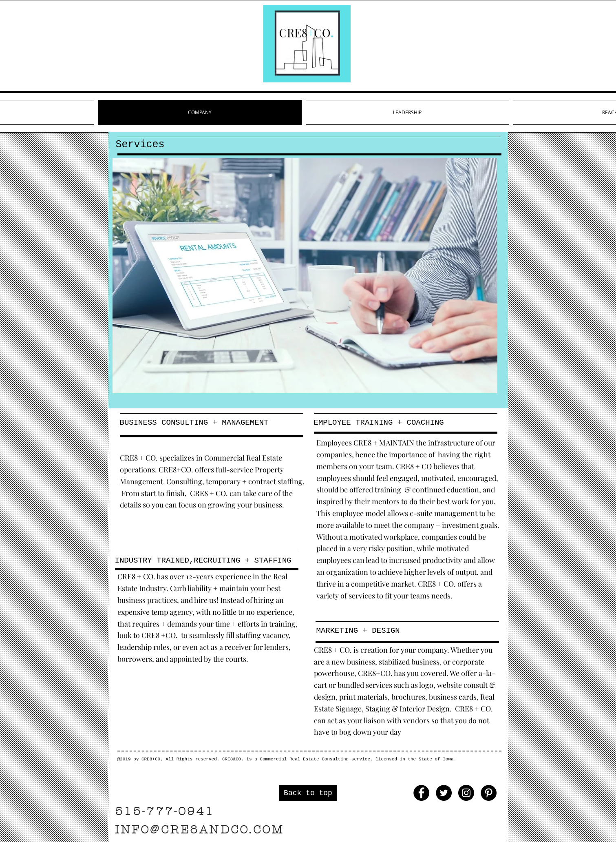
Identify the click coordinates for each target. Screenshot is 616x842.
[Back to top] (308, 793)
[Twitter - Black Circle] (444, 793)
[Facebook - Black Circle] (421, 793)
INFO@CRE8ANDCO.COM (200, 830)
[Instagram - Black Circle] (466, 793)
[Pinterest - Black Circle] (489, 793)
